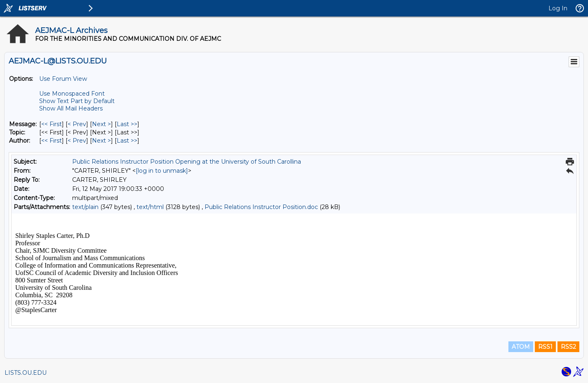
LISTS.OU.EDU (26, 373)
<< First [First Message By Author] (52, 141)
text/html (150, 207)
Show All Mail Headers (71, 108)
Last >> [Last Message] (127, 124)
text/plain (85, 207)
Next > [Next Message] (101, 124)
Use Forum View (63, 79)
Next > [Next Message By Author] (101, 141)
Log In (558, 8)
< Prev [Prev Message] (77, 124)
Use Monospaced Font (72, 94)
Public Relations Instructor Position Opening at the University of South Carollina (187, 162)
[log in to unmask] (162, 171)
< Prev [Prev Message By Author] (77, 141)
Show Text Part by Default (77, 101)
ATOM (521, 347)
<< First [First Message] (52, 124)
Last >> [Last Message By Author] (127, 141)
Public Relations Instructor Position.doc (261, 207)
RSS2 (568, 347)
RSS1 (545, 347)
